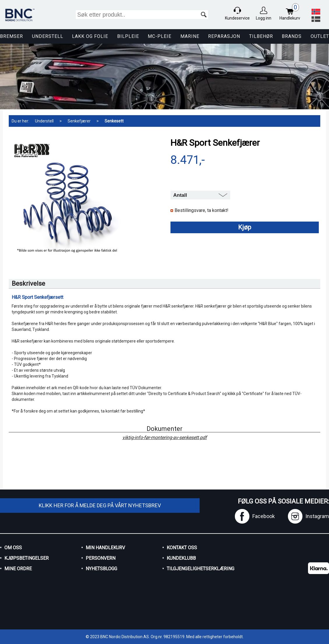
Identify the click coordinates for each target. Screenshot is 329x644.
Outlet (320, 36)
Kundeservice (237, 18)
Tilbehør (261, 36)
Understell (48, 36)
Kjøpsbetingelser (27, 558)
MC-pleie (160, 36)
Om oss (13, 548)
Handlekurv (291, 12)
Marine (190, 36)
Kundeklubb (181, 558)
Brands (292, 36)
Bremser (12, 36)
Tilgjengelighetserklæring (200, 569)
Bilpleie (128, 36)
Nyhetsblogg (101, 569)
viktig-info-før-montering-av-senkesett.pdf (165, 438)
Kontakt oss (182, 548)
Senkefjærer (79, 121)
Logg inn (264, 18)
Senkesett (114, 121)
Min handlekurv (105, 548)
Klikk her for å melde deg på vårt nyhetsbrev (100, 505)
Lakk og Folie (90, 36)
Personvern (101, 558)
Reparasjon (224, 36)
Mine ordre (18, 569)
